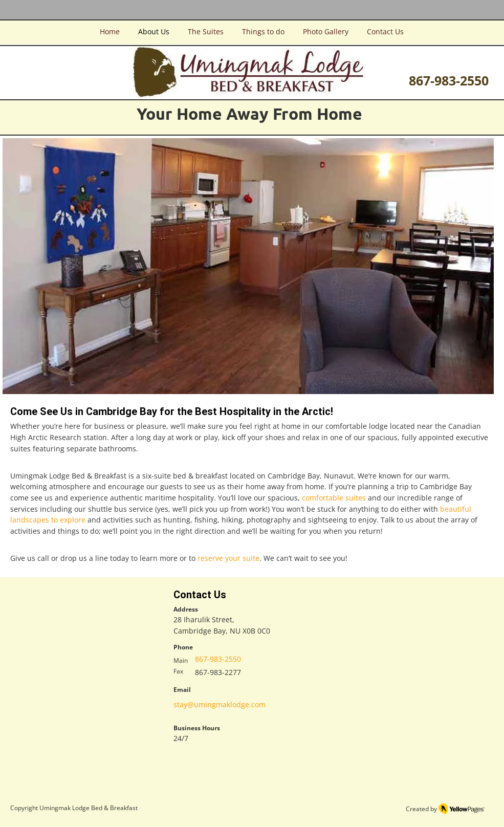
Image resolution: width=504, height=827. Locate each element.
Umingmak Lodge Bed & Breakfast (89, 808)
